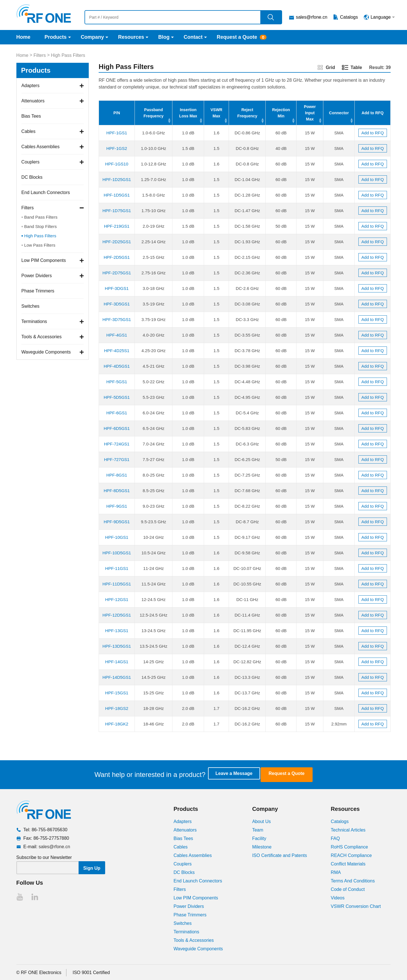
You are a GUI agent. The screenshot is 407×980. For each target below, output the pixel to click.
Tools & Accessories (42, 337)
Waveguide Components (46, 352)
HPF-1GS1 (117, 133)
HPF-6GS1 (117, 413)
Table (356, 67)
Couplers (31, 162)
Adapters (31, 86)
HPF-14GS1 (117, 662)
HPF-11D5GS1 (117, 584)
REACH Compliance (351, 855)
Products (56, 37)
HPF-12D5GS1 (117, 615)
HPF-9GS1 (117, 506)
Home (23, 37)
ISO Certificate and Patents (280, 855)
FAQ (335, 838)
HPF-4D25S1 (117, 351)
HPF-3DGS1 (117, 288)
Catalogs (349, 17)
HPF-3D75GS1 (117, 319)
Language (381, 17)
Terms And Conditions (353, 880)
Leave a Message (239, 774)
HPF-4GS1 (117, 335)
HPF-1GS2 (117, 148)
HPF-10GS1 (117, 537)
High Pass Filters (68, 55)
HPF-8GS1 (117, 475)
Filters (40, 55)
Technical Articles (348, 829)
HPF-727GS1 (117, 459)
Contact (193, 37)
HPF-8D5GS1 (117, 491)
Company (92, 37)
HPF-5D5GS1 (117, 397)
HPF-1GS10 (117, 164)
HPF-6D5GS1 (117, 428)
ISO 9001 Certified (91, 972)
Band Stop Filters (41, 226)
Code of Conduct (348, 889)
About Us (261, 821)
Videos (338, 897)
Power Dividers (37, 276)
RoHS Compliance (349, 846)
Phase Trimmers (38, 291)
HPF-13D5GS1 (117, 646)
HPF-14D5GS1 (117, 677)
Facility (259, 838)
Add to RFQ (373, 133)
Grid (330, 67)
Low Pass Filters (40, 245)
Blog (164, 37)
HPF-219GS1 (117, 226)
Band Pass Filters (41, 217)
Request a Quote (237, 37)
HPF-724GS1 (117, 444)
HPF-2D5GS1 (117, 257)
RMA (336, 872)
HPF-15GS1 (117, 693)
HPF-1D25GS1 (117, 179)
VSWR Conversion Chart (356, 906)
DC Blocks (32, 177)
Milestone (262, 846)
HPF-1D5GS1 (117, 195)
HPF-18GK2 (117, 724)
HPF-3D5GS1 (117, 304)
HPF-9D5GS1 (117, 522)
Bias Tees (31, 116)
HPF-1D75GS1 (117, 211)
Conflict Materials (348, 863)
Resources (131, 37)
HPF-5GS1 (117, 382)
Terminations (34, 321)
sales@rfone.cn (312, 17)
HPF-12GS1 (117, 599)
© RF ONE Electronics (39, 972)
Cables (29, 131)
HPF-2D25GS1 (117, 242)
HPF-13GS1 (117, 631)
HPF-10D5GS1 (117, 553)
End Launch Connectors (46, 192)
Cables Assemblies (41, 147)
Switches (31, 306)
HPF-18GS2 (117, 708)
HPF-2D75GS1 (117, 273)
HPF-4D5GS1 (117, 366)
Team (258, 829)
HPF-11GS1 (117, 568)
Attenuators (33, 101)
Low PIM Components (44, 260)
